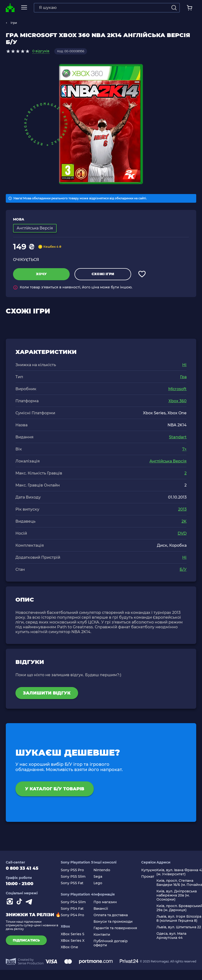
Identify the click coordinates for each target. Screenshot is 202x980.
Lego (98, 883)
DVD (182, 533)
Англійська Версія (168, 461)
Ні (184, 365)
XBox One (69, 947)
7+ (184, 449)
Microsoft (177, 389)
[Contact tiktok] (20, 902)
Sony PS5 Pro (72, 870)
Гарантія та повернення (115, 928)
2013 (182, 509)
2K (184, 521)
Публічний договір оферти (111, 943)
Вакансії (101, 909)
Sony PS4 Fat (72, 909)
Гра (183, 377)
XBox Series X (73, 941)
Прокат (148, 877)
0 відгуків (41, 51)
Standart (178, 437)
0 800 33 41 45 (22, 868)
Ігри (14, 23)
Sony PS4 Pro (72, 915)
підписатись (26, 940)
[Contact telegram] (30, 902)
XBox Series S (73, 934)
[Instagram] (11, 902)
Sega (98, 877)
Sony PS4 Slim (73, 902)
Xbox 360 (178, 401)
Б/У (183, 569)
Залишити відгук (47, 693)
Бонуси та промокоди (113, 922)
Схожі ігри (103, 274)
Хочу (41, 274)
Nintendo (102, 870)
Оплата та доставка (111, 915)
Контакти (102, 935)
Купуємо (149, 870)
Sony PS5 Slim (73, 877)
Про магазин (105, 902)
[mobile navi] (24, 8)
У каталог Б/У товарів (55, 789)
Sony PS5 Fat (72, 883)
